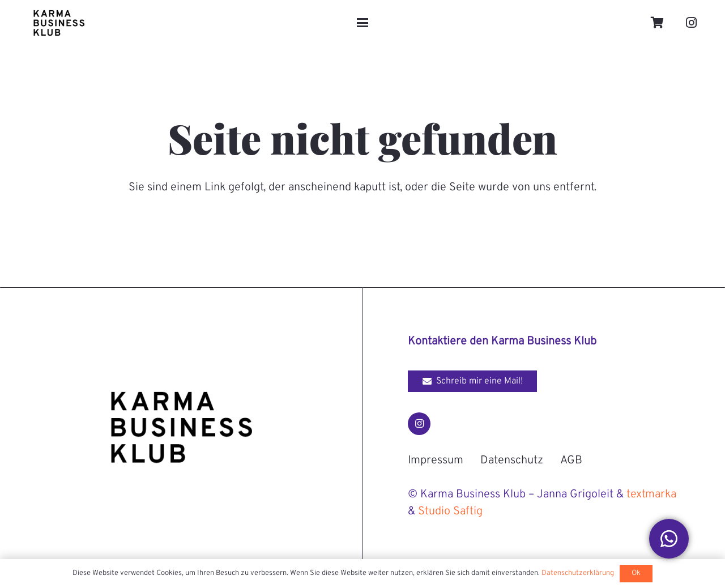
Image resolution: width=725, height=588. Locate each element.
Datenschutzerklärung (578, 573)
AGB (571, 461)
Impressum (436, 461)
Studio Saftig (450, 512)
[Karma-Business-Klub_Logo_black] (59, 23)
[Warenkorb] (658, 23)
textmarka (651, 495)
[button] (362, 23)
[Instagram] (691, 23)
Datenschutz (512, 461)
